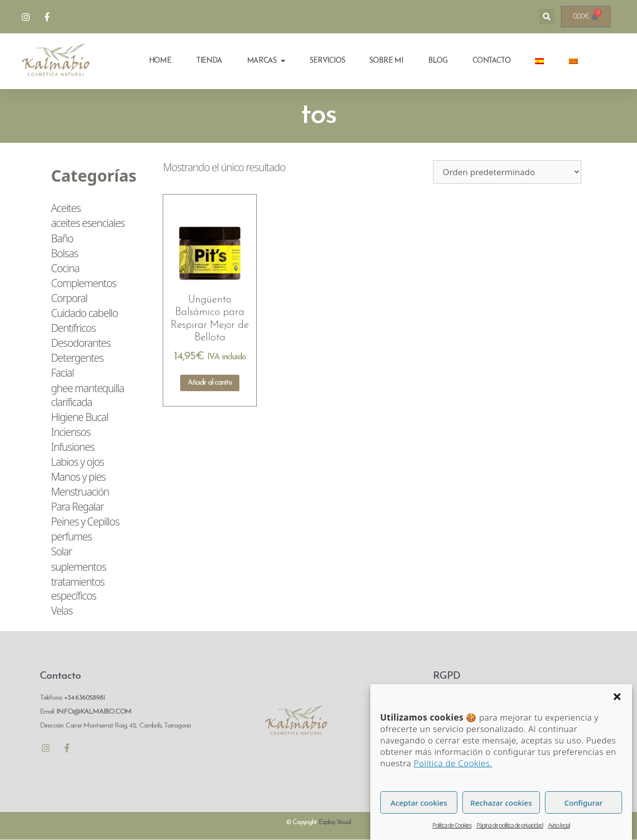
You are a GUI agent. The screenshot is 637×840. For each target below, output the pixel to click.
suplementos (78, 567)
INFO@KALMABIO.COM (93, 712)
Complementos (83, 283)
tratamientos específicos (77, 589)
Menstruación (80, 492)
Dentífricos (73, 328)
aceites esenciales (88, 223)
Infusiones (72, 447)
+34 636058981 (84, 698)
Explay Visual (334, 822)
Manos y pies (78, 477)
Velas (61, 611)
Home (160, 61)
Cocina (65, 268)
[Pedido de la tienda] (507, 172)
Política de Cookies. (453, 772)
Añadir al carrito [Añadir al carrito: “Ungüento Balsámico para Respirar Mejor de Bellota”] (210, 383)
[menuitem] (539, 61)
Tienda (209, 61)
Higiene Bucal (79, 417)
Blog (438, 61)
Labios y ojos (77, 462)
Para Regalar (77, 507)
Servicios (327, 61)
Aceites (65, 208)
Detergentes (77, 358)
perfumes (71, 536)
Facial (62, 373)
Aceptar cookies (419, 811)
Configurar (584, 811)
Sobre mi (386, 61)
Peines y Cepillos (85, 522)
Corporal (69, 298)
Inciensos (70, 432)
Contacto (491, 61)
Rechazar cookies (501, 811)
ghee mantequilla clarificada (87, 395)
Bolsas (64, 253)
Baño (62, 238)
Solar (61, 551)
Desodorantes (80, 343)
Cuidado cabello (84, 313)
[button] (617, 705)
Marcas (266, 61)
